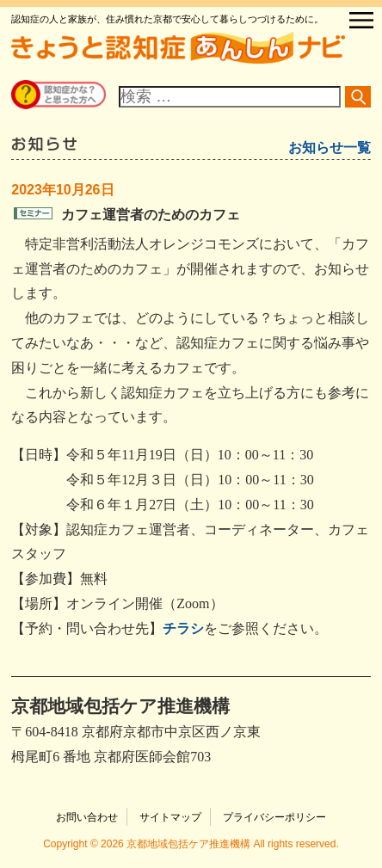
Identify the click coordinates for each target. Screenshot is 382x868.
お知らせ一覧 (330, 148)
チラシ (183, 628)
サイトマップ (170, 817)
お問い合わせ (87, 817)
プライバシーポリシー (274, 817)
